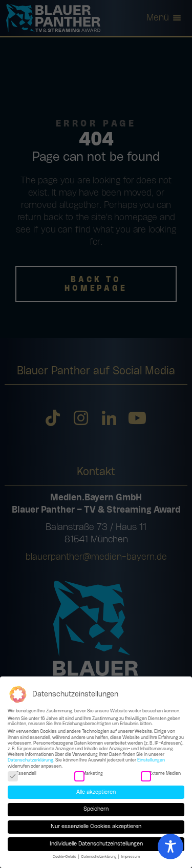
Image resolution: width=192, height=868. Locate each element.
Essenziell (22, 774)
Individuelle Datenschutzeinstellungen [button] (96, 844)
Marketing (89, 774)
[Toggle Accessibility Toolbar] (170, 846)
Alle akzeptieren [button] (96, 793)
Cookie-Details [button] (65, 857)
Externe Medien (161, 774)
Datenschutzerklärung (30, 761)
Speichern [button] (96, 810)
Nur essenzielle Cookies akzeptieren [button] (96, 827)
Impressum (131, 857)
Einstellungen (151, 761)
